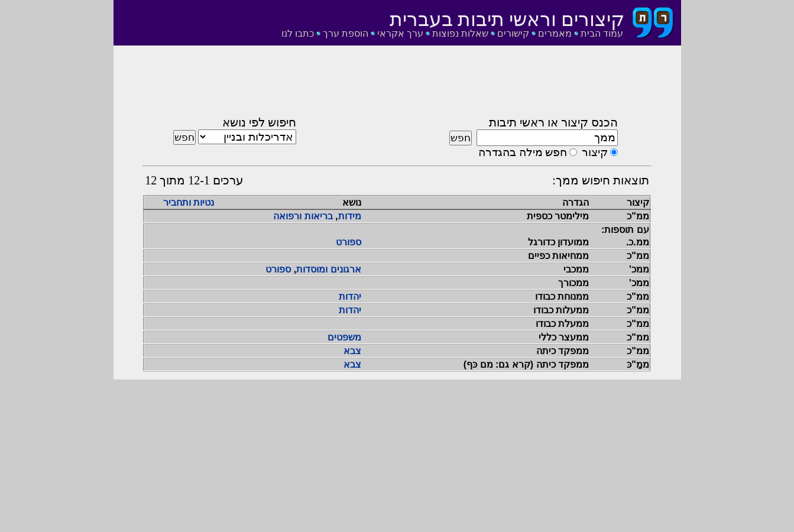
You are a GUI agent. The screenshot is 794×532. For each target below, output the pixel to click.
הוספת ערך (346, 33)
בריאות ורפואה (303, 216)
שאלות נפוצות (460, 33)
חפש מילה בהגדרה (523, 152)
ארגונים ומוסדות (328, 269)
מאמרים (555, 33)
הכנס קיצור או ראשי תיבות (553, 122)
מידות (350, 216)
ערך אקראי (400, 33)
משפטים (344, 337)
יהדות (350, 296)
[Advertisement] (397, 85)
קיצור (595, 152)
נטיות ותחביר (189, 202)
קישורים (513, 33)
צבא (352, 351)
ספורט (349, 242)
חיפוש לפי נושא (259, 122)
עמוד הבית (602, 33)
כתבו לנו (298, 33)
